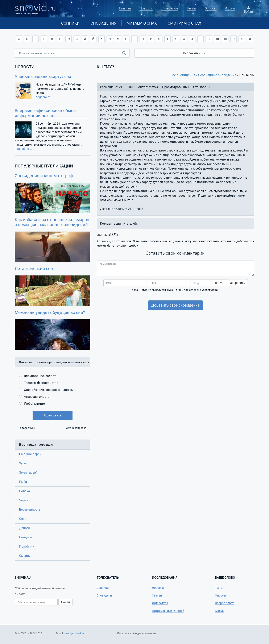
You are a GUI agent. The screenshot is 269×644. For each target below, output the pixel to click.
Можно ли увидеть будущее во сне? (50, 312)
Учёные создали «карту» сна (43, 76)
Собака (24, 491)
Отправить (237, 283)
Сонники (70, 23)
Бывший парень (31, 454)
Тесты (191, 8)
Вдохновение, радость (41, 376)
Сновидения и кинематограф (44, 176)
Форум (230, 8)
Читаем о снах (142, 23)
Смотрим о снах (184, 23)
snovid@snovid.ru (74, 633)
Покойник (27, 547)
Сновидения (103, 23)
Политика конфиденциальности (136, 633)
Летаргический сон (34, 269)
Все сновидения (183, 75)
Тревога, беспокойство (41, 383)
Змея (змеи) (28, 473)
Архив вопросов (76, 428)
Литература (170, 8)
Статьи (157, 595)
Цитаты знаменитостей (168, 611)
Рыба (23, 482)
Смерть (24, 556)
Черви (24, 500)
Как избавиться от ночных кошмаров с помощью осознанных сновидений (52, 222)
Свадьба (25, 537)
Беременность (30, 510)
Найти (65, 602)
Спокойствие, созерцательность (48, 390)
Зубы (23, 463)
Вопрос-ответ (224, 603)
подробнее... (44, 97)
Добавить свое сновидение (175, 305)
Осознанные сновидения (217, 75)
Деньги (24, 528)
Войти (248, 10)
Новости (146, 8)
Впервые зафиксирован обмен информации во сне (45, 113)
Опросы (211, 8)
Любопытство (34, 404)
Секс (23, 519)
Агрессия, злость (37, 397)
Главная (125, 8)
